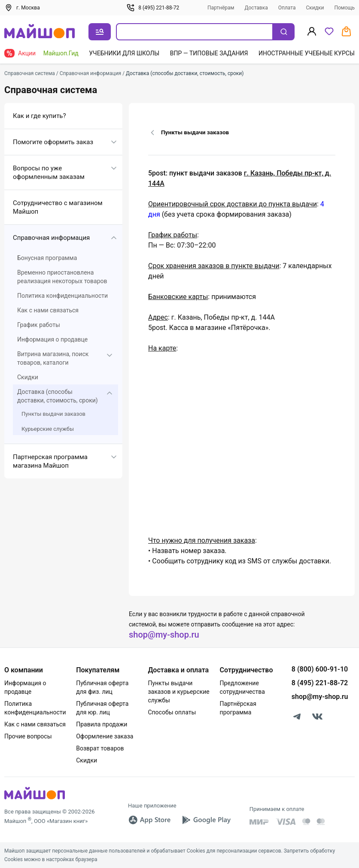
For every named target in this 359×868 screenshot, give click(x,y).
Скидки (315, 8)
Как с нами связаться (48, 310)
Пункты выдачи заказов (53, 414)
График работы (39, 325)
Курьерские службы (48, 429)
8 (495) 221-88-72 (153, 8)
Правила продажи (102, 724)
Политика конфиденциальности (62, 296)
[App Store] (149, 820)
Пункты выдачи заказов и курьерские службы (178, 692)
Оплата (287, 8)
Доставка (256, 8)
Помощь (344, 8)
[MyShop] (35, 799)
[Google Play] (206, 820)
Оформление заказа (105, 736)
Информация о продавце (52, 339)
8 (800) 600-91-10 (320, 669)
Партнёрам (221, 8)
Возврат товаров (100, 748)
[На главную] (40, 32)
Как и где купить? (40, 116)
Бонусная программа (47, 258)
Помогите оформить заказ (53, 142)
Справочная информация (51, 238)
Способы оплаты (172, 712)
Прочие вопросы (28, 736)
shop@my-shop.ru (164, 635)
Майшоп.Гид (61, 53)
